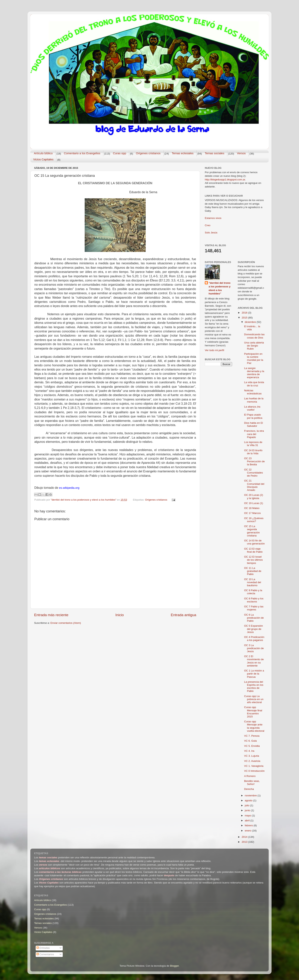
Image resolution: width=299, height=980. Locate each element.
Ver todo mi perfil (214, 350)
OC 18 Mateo (252, 508)
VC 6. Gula (250, 741)
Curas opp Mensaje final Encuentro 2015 (253, 712)
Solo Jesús (211, 233)
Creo (208, 225)
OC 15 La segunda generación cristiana (252, 531)
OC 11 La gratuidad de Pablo (253, 571)
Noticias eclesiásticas (253, 392)
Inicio (120, 615)
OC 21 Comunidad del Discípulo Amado (254, 485)
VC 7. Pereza (252, 736)
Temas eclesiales (183, 153)
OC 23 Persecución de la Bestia (254, 461)
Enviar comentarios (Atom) (66, 623)
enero (248, 831)
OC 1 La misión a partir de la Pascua (254, 674)
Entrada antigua (184, 615)
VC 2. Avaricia (252, 761)
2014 (245, 837)
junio (248, 810)
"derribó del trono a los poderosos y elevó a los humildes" (220, 288)
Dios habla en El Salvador (253, 424)
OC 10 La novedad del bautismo (253, 582)
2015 (245, 318)
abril (248, 820)
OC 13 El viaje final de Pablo (253, 550)
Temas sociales (215, 153)
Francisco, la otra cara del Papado (254, 434)
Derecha (249, 789)
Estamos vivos (213, 218)
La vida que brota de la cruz (254, 384)
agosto (249, 800)
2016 (245, 313)
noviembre (251, 795)
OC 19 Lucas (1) (254, 503)
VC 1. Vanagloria (254, 766)
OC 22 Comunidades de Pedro (253, 473)
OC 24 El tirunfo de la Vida (253, 452)
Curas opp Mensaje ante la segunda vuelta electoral (254, 726)
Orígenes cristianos (148, 153)
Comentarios (45, 954)
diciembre (251, 322)
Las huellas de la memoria (254, 400)
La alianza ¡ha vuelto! (252, 408)
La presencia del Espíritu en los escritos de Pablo (254, 687)
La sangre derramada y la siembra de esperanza (254, 373)
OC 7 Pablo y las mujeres (254, 608)
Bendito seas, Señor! (252, 783)
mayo (248, 816)
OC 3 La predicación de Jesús (254, 648)
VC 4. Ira (249, 751)
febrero (249, 825)
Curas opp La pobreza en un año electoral (254, 699)
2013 (245, 842)
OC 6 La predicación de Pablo (254, 618)
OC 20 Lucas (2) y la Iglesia (254, 496)
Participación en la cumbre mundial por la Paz (254, 359)
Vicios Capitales (43, 159)
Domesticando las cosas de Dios (254, 336)
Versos (241, 153)
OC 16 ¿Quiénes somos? (254, 520)
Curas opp (119, 153)
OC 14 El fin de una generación (254, 542)
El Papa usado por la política (253, 416)
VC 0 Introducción (254, 771)
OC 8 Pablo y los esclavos (254, 600)
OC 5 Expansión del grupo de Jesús (253, 629)
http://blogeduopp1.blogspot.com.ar (225, 180)
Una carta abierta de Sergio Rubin (254, 346)
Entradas (43, 948)
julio (248, 805)
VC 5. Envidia (252, 746)
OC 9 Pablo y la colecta (253, 592)
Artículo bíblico (43, 153)
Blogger (174, 966)
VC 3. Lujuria (252, 756)
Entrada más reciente (51, 615)
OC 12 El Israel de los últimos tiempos (253, 560)
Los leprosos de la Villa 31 (253, 444)
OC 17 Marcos (252, 513)
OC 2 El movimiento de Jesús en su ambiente (254, 661)
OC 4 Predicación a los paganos (254, 639)
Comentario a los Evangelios (82, 153)
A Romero (250, 776)
